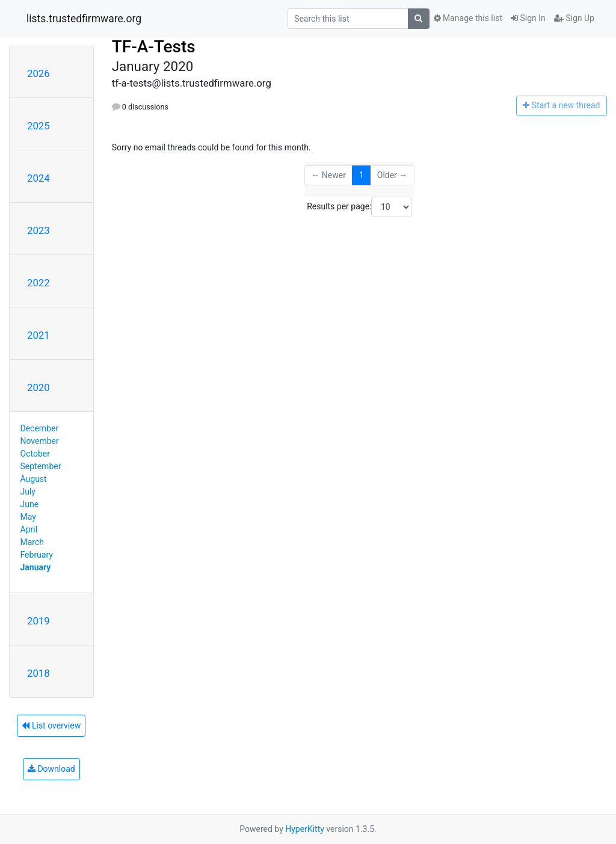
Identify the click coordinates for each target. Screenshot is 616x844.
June (30, 504)
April (29, 529)
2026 (38, 73)
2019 (38, 621)
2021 (38, 335)
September (41, 466)
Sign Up (574, 18)
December (40, 428)
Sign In (528, 18)
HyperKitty (305, 829)
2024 (38, 178)
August (34, 479)
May (28, 517)
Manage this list (468, 18)
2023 (38, 230)
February (37, 555)
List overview (51, 725)
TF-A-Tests (154, 47)
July (28, 491)
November (40, 441)
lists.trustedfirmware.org (84, 19)
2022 (38, 283)
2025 (38, 126)
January (36, 567)
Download (51, 769)
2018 (38, 673)
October (35, 454)
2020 (38, 387)
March (32, 542)
